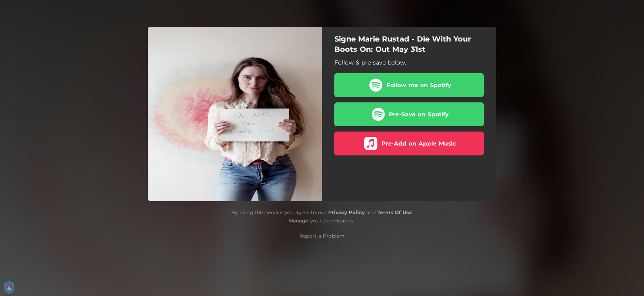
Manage (298, 221)
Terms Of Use (395, 212)
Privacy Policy (346, 212)
